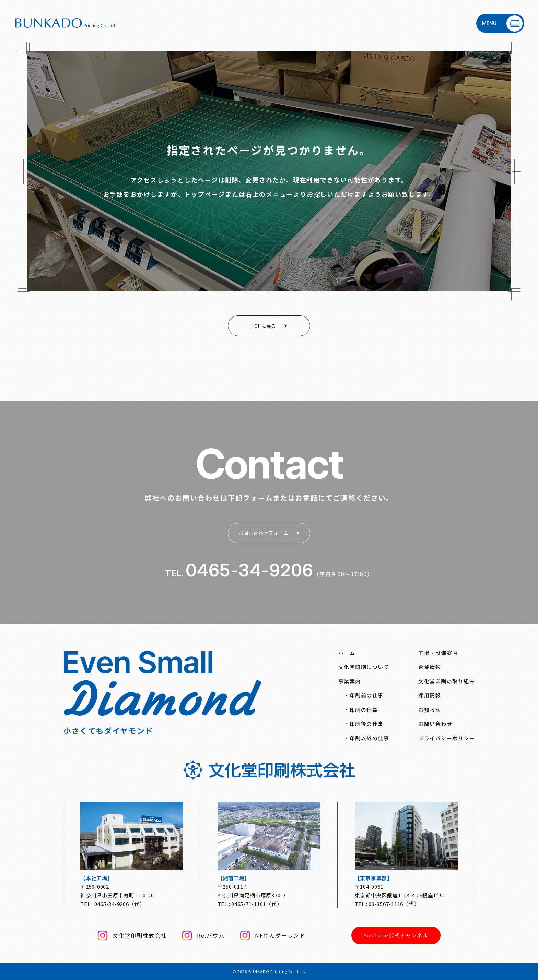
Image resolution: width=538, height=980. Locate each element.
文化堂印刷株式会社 (132, 935)
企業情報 (430, 667)
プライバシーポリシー (447, 738)
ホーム (347, 653)
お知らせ (430, 710)
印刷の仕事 (364, 710)
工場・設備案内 (438, 653)
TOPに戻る (269, 326)
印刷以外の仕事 (370, 738)
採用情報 (430, 695)
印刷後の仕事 (367, 724)
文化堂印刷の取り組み (447, 681)
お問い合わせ (435, 724)
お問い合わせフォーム (269, 533)
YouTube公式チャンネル (396, 935)
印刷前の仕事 (367, 695)
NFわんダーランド (273, 935)
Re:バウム (203, 935)
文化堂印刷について (364, 667)
